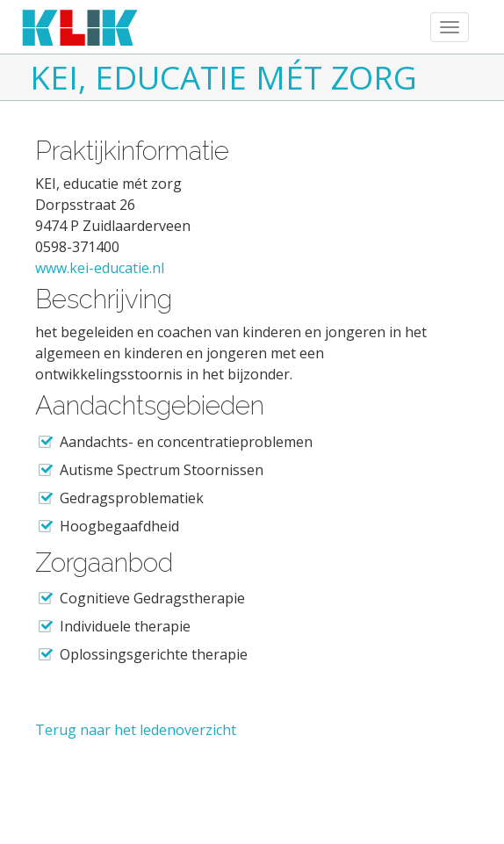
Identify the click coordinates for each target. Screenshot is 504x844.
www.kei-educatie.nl (100, 268)
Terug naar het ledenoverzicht (136, 730)
